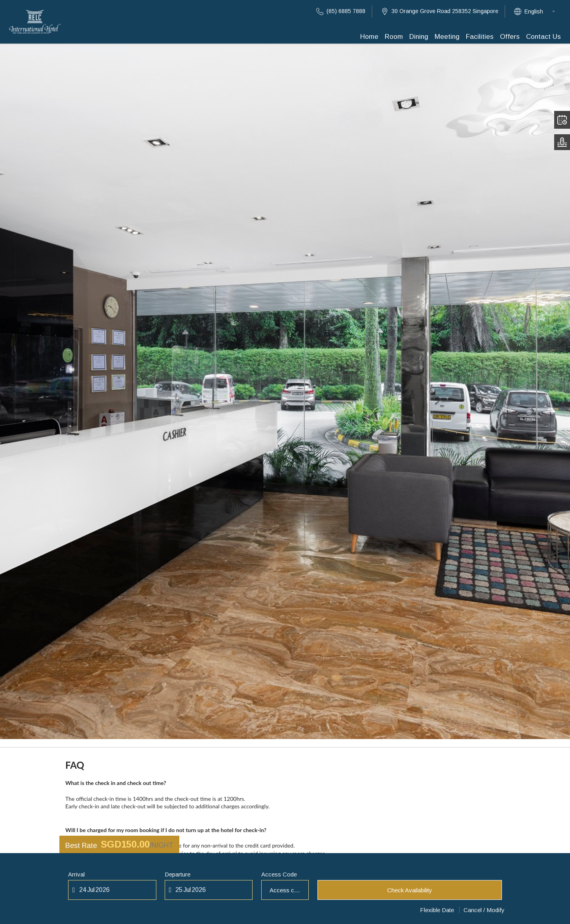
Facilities (480, 37)
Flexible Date (437, 910)
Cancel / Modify (484, 910)
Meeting (447, 37)
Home (369, 37)
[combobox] (542, 11)
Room (394, 37)
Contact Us (543, 37)
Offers (510, 37)
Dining (419, 37)
